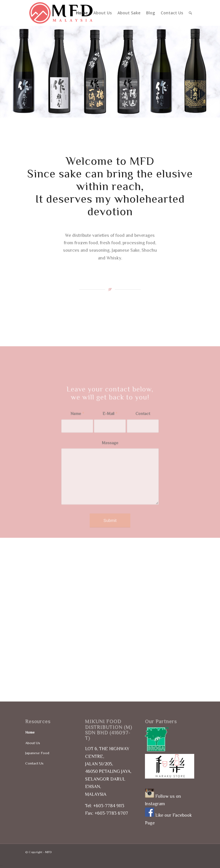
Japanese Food (37, 753)
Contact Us (34, 763)
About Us (33, 743)
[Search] (190, 13)
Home (30, 732)
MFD (48, 852)
